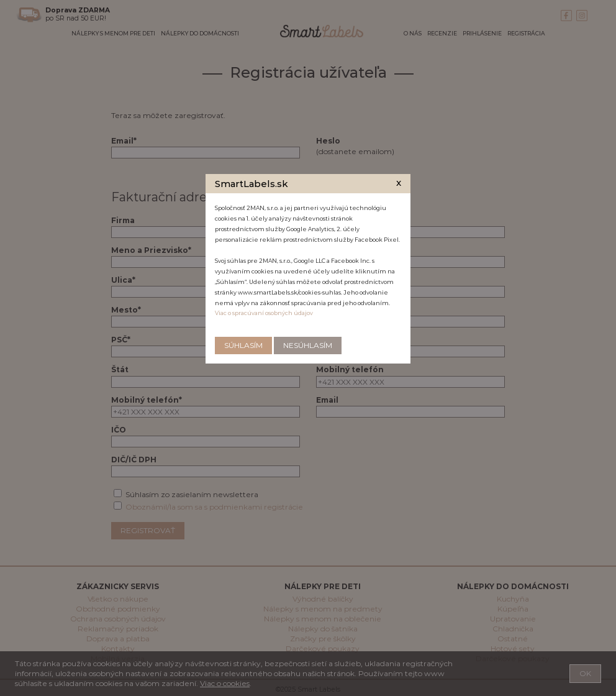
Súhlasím (243, 345)
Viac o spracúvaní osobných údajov (264, 313)
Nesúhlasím (308, 345)
